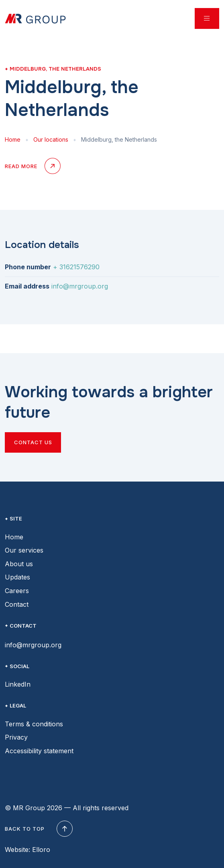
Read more (32, 167)
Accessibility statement (39, 751)
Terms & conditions (34, 724)
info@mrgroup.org (80, 286)
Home (13, 139)
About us (19, 564)
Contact (17, 604)
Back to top (38, 829)
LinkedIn (18, 684)
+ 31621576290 (76, 267)
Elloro (41, 850)
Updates (17, 577)
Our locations (51, 139)
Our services (24, 550)
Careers (17, 591)
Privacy (16, 737)
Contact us (33, 442)
